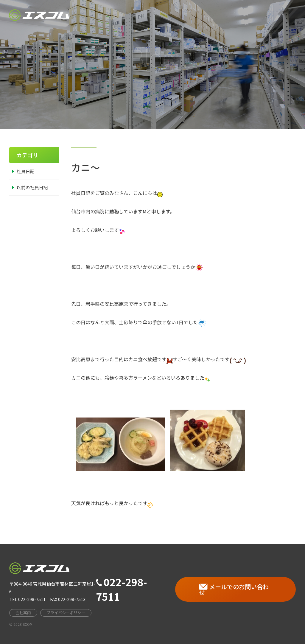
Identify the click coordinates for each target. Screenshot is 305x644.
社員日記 (26, 171)
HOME (150, 13)
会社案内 (178, 12)
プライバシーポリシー (66, 613)
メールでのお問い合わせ (234, 590)
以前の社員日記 (32, 187)
